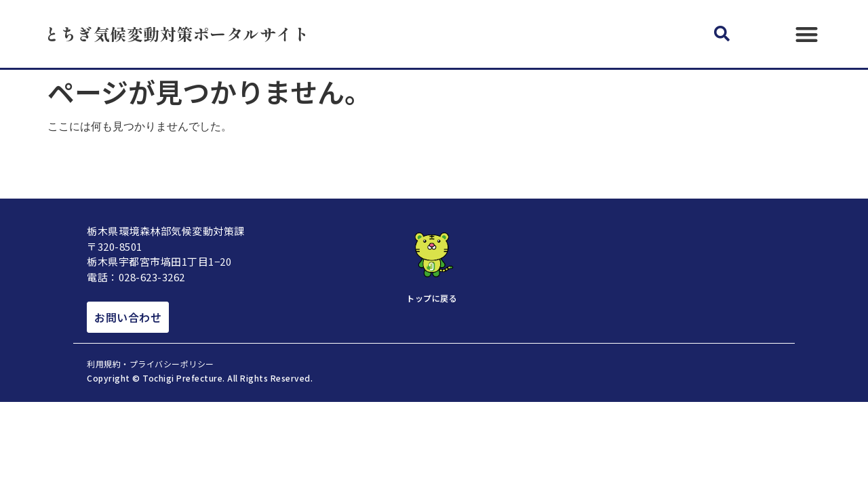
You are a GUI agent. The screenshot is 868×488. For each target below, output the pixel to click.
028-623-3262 (152, 277)
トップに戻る (432, 298)
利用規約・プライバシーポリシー (151, 364)
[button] (722, 34)
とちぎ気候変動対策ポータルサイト (176, 34)
